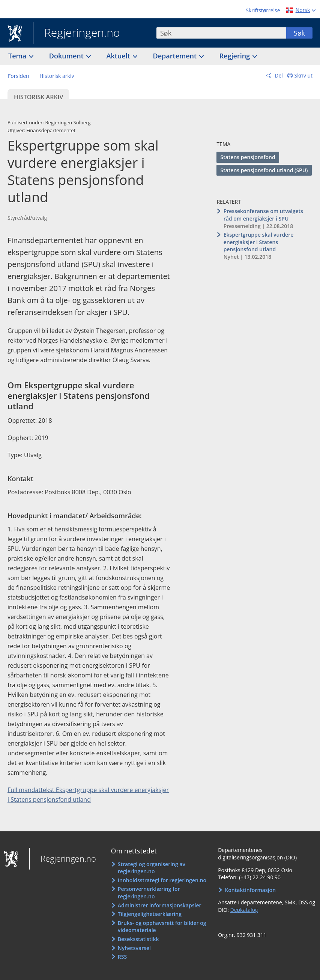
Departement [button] (176, 56)
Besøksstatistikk (138, 939)
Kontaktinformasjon (250, 890)
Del (278, 75)
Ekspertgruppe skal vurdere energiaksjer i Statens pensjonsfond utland (259, 242)
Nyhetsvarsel (134, 948)
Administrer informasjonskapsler (160, 905)
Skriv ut (304, 75)
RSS (122, 957)
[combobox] (221, 33)
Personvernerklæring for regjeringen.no (149, 893)
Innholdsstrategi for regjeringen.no (162, 880)
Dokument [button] (67, 56)
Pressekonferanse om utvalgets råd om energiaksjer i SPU (263, 215)
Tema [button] (18, 56)
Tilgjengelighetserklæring (150, 914)
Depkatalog (244, 910)
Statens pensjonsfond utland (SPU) (264, 170)
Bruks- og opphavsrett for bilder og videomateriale (162, 927)
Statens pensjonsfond (248, 157)
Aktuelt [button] (119, 56)
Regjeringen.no (77, 33)
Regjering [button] (236, 56)
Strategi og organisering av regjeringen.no (152, 868)
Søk (299, 33)
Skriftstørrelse (263, 10)
